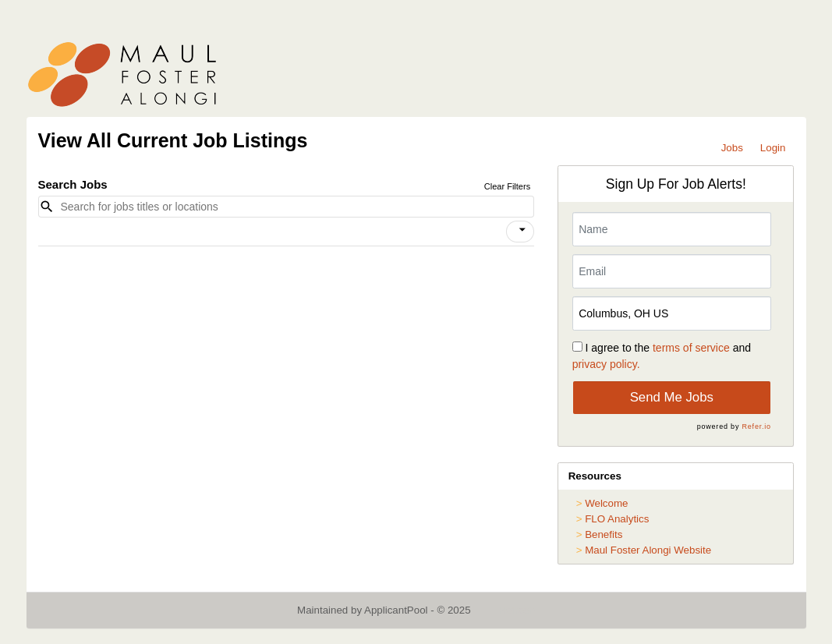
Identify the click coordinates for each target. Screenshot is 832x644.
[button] (520, 232)
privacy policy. (606, 364)
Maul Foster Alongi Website (648, 550)
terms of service (691, 348)
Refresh (517, 610)
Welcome (606, 503)
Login (773, 148)
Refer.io (757, 426)
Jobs (732, 148)
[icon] (523, 230)
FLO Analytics (617, 519)
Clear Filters (507, 186)
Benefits (604, 534)
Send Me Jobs (672, 397)
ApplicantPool (396, 610)
